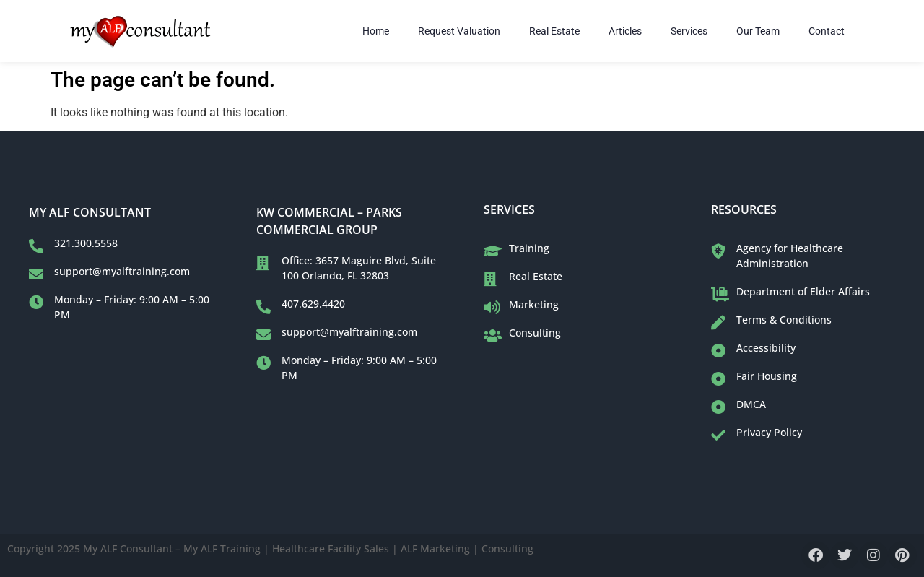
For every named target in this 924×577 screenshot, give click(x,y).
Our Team (758, 31)
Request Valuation (459, 31)
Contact (827, 31)
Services (689, 31)
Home (376, 31)
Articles (625, 31)
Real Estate (554, 31)
